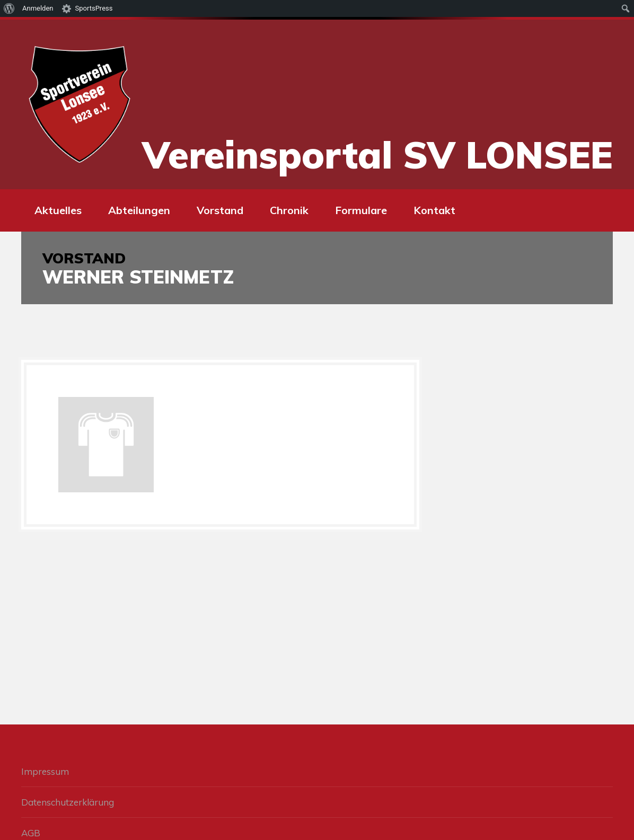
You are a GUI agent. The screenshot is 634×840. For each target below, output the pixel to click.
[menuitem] (9, 8)
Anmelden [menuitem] (38, 8)
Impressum (45, 771)
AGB (31, 833)
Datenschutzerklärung (68, 802)
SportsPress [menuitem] (94, 8)
